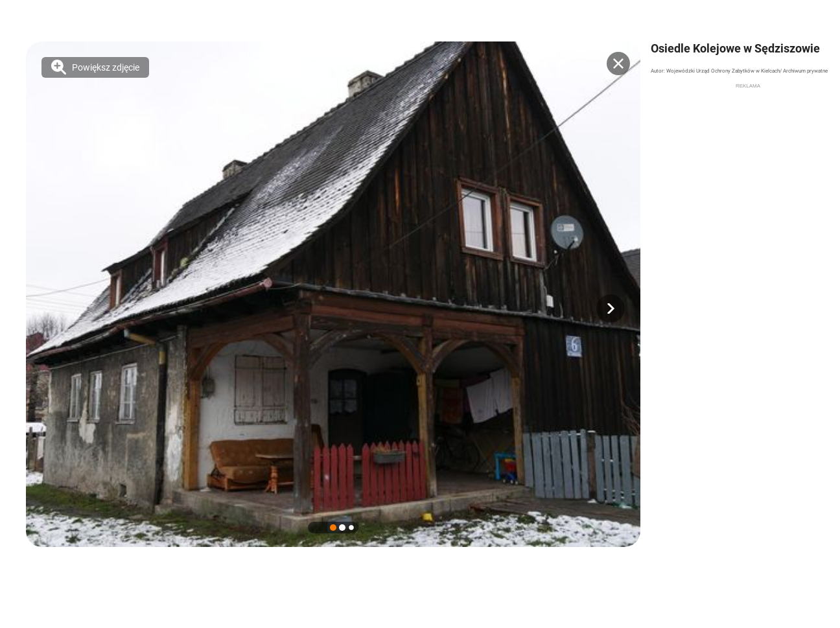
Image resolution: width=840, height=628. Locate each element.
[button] (611, 308)
